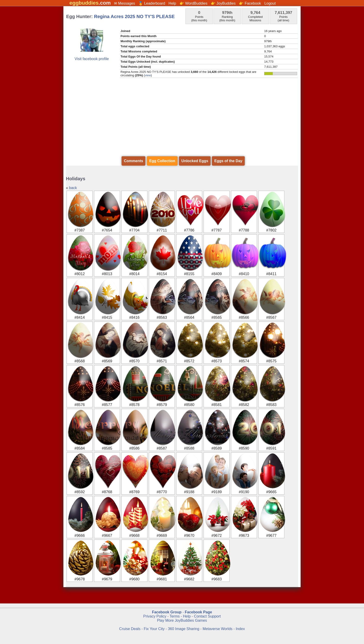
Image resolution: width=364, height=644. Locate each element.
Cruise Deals (130, 629)
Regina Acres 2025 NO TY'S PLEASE (134, 16)
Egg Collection (162, 161)
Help (172, 3)
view (148, 75)
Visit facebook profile (92, 59)
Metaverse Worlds (218, 629)
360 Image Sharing (184, 629)
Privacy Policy (155, 616)
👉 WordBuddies (193, 3)
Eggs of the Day (228, 161)
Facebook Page (198, 612)
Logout (270, 3)
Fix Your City (155, 629)
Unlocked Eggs (195, 161)
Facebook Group (167, 612)
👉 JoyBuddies (223, 3)
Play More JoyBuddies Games (182, 620)
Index (240, 629)
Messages (127, 3)
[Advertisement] (182, 117)
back (73, 188)
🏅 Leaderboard (152, 3)
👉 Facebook (250, 3)
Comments (134, 161)
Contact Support (207, 616)
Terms (175, 616)
